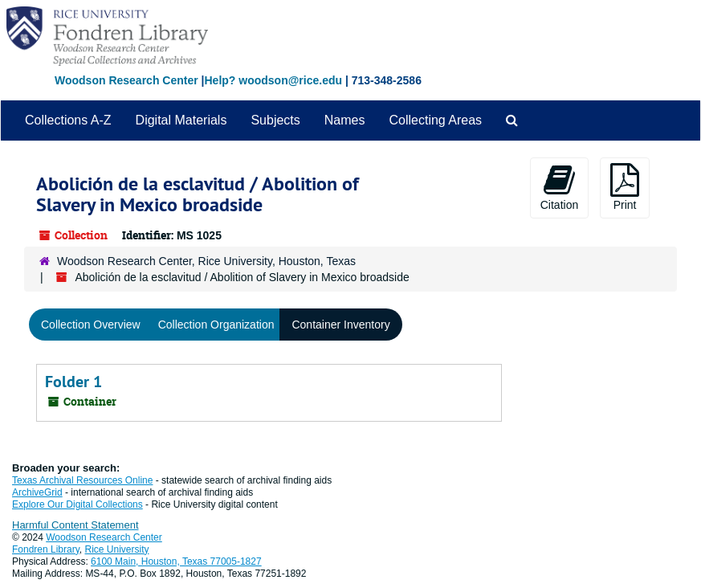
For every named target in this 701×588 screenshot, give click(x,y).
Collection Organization (216, 325)
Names (345, 120)
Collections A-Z (68, 120)
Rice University (117, 549)
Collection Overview (91, 325)
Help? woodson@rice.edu (273, 80)
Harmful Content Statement (75, 525)
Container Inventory (340, 325)
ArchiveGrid (37, 492)
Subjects (275, 120)
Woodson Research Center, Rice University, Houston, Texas (206, 261)
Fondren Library (46, 549)
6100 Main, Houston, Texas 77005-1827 (176, 561)
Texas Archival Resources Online (82, 480)
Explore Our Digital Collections (77, 504)
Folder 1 (73, 382)
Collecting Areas (435, 120)
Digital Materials (181, 120)
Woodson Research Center (126, 80)
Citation (559, 187)
